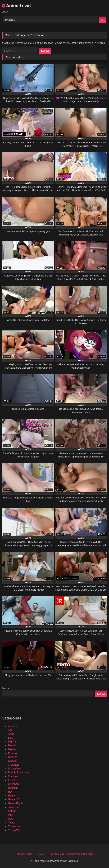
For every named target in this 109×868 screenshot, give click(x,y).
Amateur (13, 726)
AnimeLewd (16, 6)
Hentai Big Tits (16, 803)
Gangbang (14, 784)
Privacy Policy (24, 854)
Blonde (12, 745)
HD (10, 792)
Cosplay (13, 761)
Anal (11, 730)
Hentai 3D (14, 799)
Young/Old (14, 830)
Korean (12, 811)
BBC (11, 738)
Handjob (13, 788)
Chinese (13, 757)
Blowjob (13, 749)
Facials (12, 780)
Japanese (14, 807)
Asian (11, 734)
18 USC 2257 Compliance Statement (71, 854)
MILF (11, 815)
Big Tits (12, 742)
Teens (11, 823)
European (14, 776)
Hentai (12, 796)
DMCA (41, 854)
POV (11, 819)
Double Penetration (19, 772)
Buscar (6, 689)
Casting (12, 753)
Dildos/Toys (15, 769)
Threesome (15, 826)
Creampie (14, 765)
